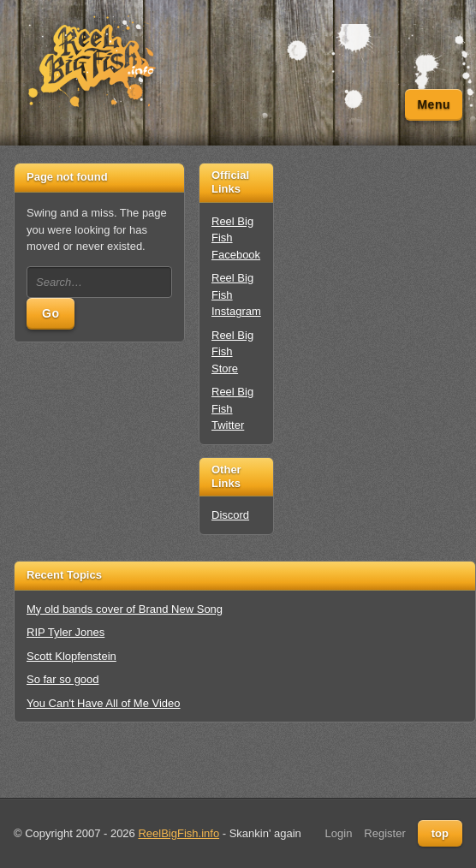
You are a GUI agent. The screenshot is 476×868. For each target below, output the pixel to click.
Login (339, 833)
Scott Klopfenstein (71, 656)
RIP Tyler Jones (65, 632)
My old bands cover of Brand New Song (125, 609)
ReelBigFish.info (178, 833)
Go (51, 313)
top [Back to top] (440, 833)
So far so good (63, 679)
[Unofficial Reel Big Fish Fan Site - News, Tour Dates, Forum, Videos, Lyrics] (91, 62)
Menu (434, 104)
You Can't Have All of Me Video (104, 703)
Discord (230, 515)
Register (384, 833)
